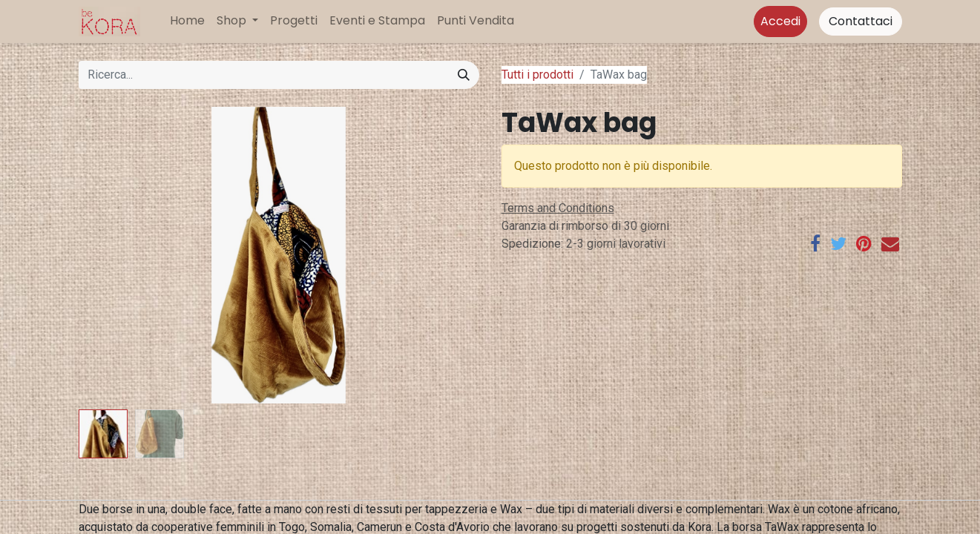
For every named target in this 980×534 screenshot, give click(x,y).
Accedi (780, 21)
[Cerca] (464, 75)
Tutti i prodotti (537, 75)
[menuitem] (187, 21)
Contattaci (861, 21)
